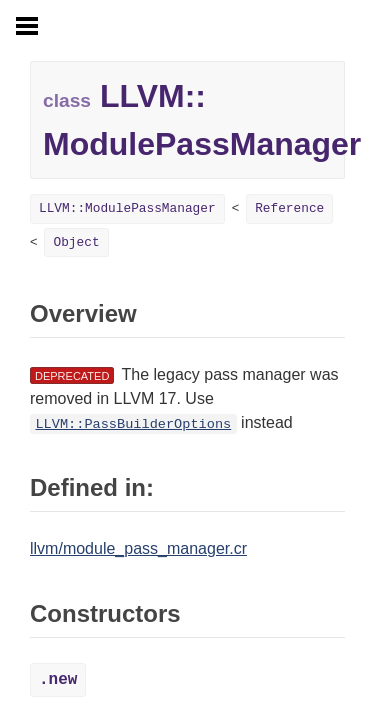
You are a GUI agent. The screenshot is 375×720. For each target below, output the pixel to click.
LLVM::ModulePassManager (127, 208)
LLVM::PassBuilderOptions (133, 424)
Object (76, 242)
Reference (289, 208)
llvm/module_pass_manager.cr (138, 548)
